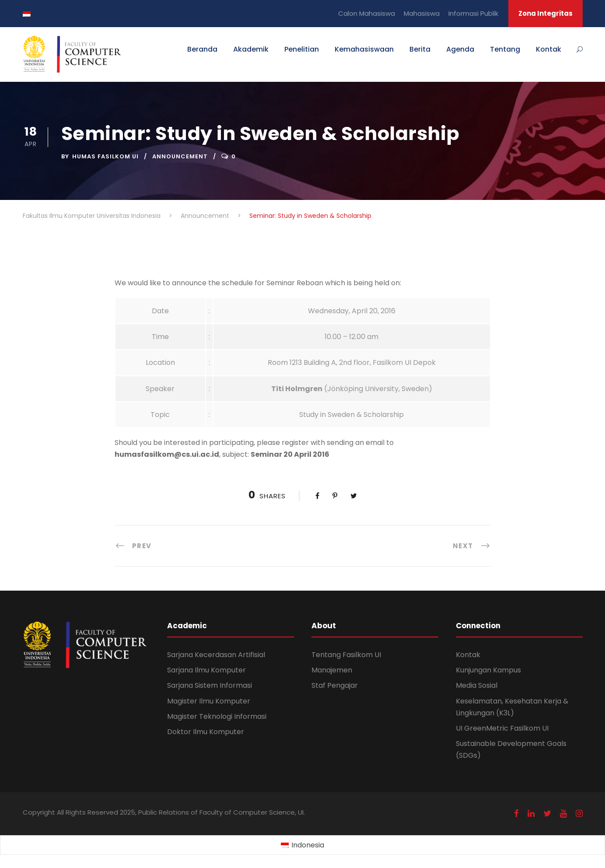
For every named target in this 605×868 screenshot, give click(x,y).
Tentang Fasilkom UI (346, 655)
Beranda (202, 49)
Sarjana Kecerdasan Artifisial (216, 655)
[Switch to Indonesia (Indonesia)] (302, 845)
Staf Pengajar (335, 685)
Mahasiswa (422, 13)
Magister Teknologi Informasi (217, 716)
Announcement (180, 156)
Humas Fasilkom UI (105, 156)
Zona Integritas (546, 13)
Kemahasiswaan (364, 49)
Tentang (505, 49)
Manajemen (332, 670)
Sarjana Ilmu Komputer (206, 670)
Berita (420, 49)
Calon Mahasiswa (367, 13)
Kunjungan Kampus (488, 670)
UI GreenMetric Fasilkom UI (502, 728)
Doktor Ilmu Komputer (206, 732)
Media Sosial (477, 685)
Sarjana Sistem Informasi (210, 685)
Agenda (460, 49)
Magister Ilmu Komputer (209, 701)
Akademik (251, 49)
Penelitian (302, 49)
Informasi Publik (473, 13)
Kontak (549, 49)
